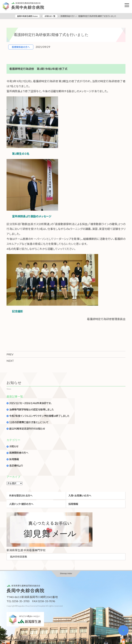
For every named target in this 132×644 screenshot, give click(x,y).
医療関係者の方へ (19, 453)
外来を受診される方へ (21, 496)
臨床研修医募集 (19, 557)
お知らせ (14, 446)
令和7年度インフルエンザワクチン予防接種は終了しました (39, 416)
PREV (10, 354)
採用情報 (14, 459)
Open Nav (128, 3)
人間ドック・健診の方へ (21, 504)
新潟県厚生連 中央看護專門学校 (26, 550)
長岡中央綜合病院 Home (27, 16)
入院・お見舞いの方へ (80, 496)
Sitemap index (66, 574)
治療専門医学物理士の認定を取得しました (31, 410)
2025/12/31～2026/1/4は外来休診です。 (31, 403)
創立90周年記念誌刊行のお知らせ (27, 429)
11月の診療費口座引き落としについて (29, 422)
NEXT (10, 361)
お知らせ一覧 (50, 16)
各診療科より (16, 466)
